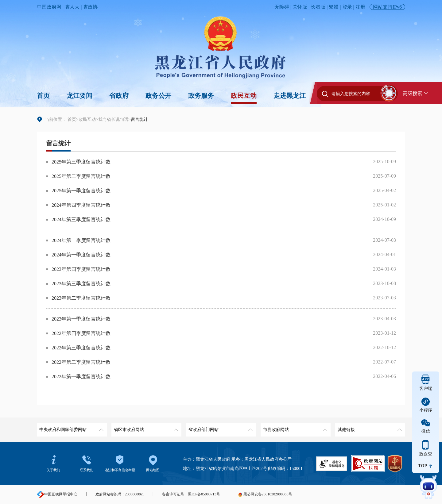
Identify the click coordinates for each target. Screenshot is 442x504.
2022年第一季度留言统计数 (81, 377)
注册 (360, 7)
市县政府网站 (295, 427)
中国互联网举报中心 (57, 494)
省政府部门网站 (220, 427)
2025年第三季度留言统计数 (81, 162)
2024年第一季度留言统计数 (81, 255)
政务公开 (158, 96)
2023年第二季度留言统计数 (81, 298)
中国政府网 (49, 7)
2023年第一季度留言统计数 (81, 319)
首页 (43, 96)
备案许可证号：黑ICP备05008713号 (191, 494)
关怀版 (300, 7)
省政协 (90, 7)
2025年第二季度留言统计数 (81, 176)
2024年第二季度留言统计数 (81, 240)
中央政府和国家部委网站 (71, 427)
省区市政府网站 (145, 427)
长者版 (318, 7)
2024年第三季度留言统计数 (81, 219)
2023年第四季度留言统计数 (81, 269)
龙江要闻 (79, 96)
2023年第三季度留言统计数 (81, 284)
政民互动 (244, 96)
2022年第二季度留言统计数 (81, 362)
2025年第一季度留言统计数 (81, 191)
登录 (347, 7)
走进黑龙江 (290, 96)
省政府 (119, 96)
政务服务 (201, 96)
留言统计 (58, 143)
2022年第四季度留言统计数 (81, 333)
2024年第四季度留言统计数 (81, 205)
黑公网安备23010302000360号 (265, 494)
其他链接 (369, 427)
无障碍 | (283, 7)
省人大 (72, 7)
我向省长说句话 (113, 119)
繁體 (334, 7)
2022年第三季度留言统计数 (81, 348)
